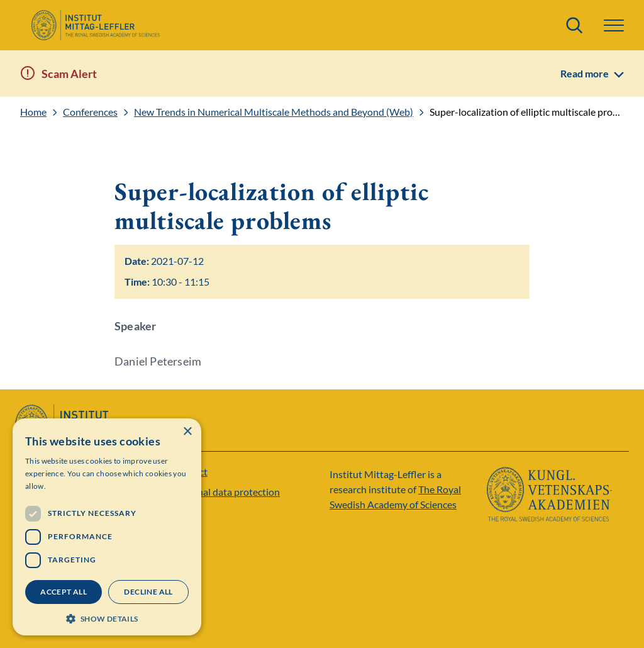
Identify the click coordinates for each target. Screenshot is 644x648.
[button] (614, 25)
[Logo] (95, 25)
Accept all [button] (64, 592)
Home (33, 112)
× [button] (187, 432)
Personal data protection (226, 492)
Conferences (90, 112)
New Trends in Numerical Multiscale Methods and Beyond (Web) (274, 112)
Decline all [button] (148, 592)
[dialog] (107, 527)
